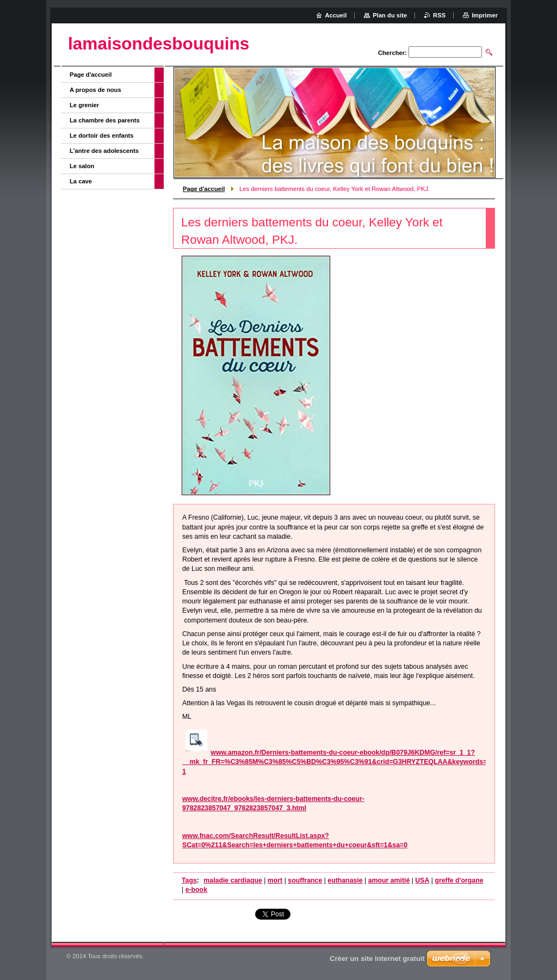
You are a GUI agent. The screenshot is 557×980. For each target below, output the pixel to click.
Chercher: (392, 53)
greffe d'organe (459, 880)
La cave (81, 181)
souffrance (305, 880)
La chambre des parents (105, 120)
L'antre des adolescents (104, 151)
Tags (189, 880)
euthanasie (345, 880)
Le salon (82, 166)
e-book (196, 890)
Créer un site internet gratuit (377, 959)
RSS (439, 15)
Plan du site (390, 15)
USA (422, 880)
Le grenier (84, 105)
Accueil (336, 15)
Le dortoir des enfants (102, 135)
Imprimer (485, 15)
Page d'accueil (204, 189)
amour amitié (389, 880)
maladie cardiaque (233, 880)
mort (275, 880)
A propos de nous (95, 90)
